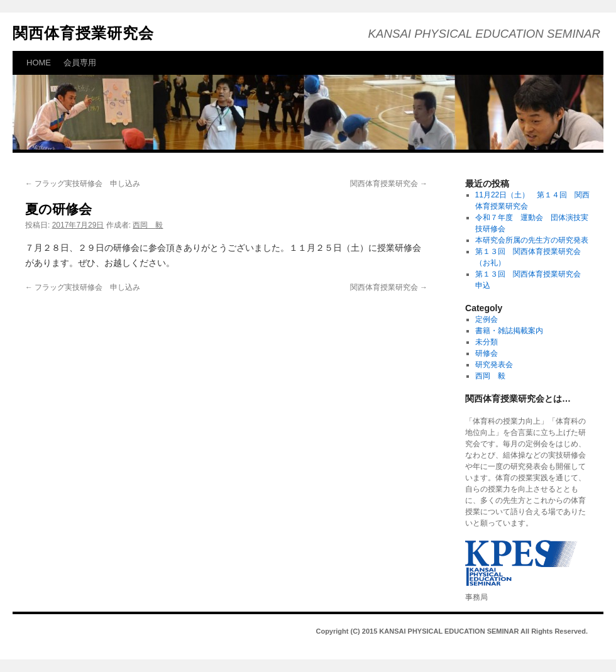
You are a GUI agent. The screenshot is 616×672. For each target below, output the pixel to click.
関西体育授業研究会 (83, 33)
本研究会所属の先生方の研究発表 (532, 240)
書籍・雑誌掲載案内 (509, 331)
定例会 (487, 319)
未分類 (487, 342)
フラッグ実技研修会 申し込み (88, 184)
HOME (39, 63)
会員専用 (80, 63)
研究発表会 (494, 365)
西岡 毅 (148, 225)
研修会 (487, 353)
